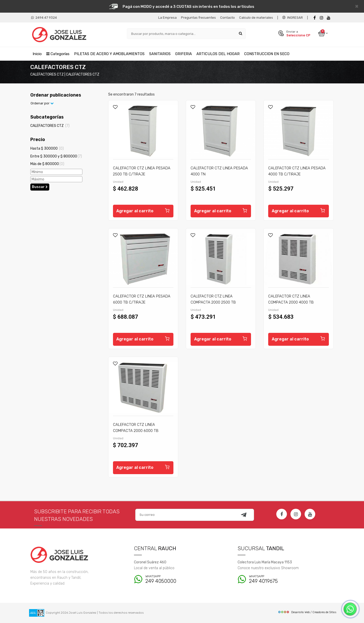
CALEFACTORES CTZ (50, 126)
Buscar (40, 187)
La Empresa (167, 18)
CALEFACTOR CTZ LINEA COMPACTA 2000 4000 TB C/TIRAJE (291, 302)
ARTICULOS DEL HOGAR (218, 54)
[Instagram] (296, 514)
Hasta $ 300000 (47, 148)
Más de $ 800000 (47, 164)
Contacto (227, 18)
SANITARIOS (160, 54)
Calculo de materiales (256, 18)
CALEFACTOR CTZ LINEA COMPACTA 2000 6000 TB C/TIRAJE (136, 431)
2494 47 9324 (44, 18)
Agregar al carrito (143, 210)
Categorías (58, 54)
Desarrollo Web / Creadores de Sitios (307, 612)
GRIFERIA (184, 54)
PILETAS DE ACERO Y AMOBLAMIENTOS (109, 54)
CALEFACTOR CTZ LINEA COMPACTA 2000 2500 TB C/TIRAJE (213, 302)
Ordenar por (42, 103)
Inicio (37, 54)
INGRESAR (293, 18)
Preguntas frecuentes (198, 18)
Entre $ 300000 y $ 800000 (56, 156)
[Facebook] (314, 18)
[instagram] (322, 18)
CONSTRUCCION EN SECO (267, 54)
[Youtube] (329, 18)
